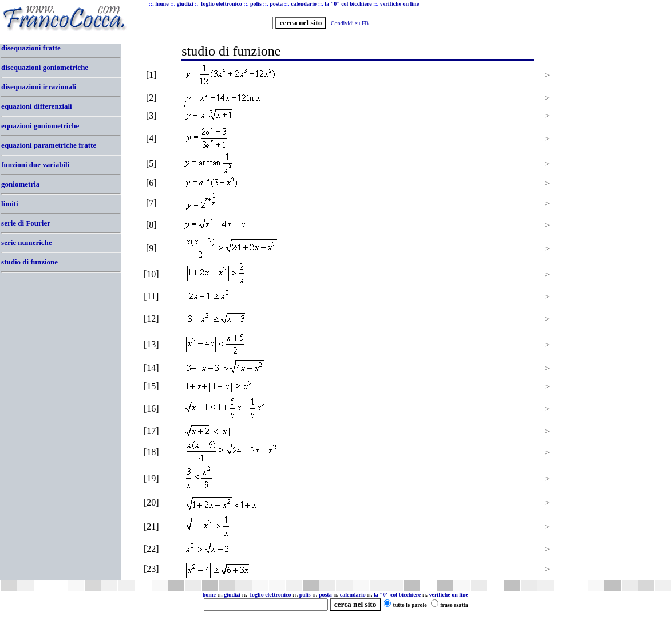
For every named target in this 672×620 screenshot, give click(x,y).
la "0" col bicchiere (397, 595)
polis (305, 595)
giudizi (185, 4)
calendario (353, 595)
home (209, 595)
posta (325, 595)
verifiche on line (448, 595)
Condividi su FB (350, 23)
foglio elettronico (271, 595)
